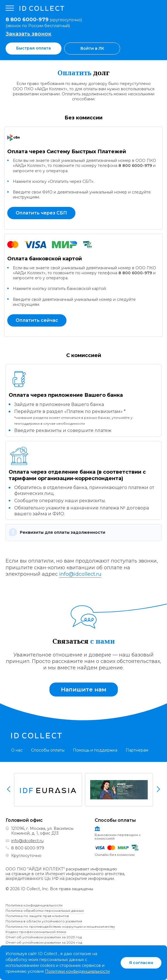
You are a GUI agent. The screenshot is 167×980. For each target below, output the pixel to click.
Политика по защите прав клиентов (37, 916)
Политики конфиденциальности (77, 971)
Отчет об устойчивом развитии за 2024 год (44, 942)
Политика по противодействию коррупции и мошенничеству (60, 926)
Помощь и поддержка (95, 750)
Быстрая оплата (34, 48)
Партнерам (137, 750)
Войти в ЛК (92, 48)
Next (158, 789)
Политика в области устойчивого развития (44, 921)
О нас (17, 750)
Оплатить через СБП (41, 213)
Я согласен (141, 963)
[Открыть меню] (10, 8)
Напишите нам (84, 689)
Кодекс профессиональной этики (36, 932)
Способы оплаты (48, 750)
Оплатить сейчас (37, 320)
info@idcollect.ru (80, 574)
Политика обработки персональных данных (45, 911)
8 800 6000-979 (135, 166)
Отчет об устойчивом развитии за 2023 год (44, 937)
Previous (9, 789)
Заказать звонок (28, 34)
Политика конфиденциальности (34, 905)
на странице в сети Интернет (35, 874)
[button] (83, 532)
